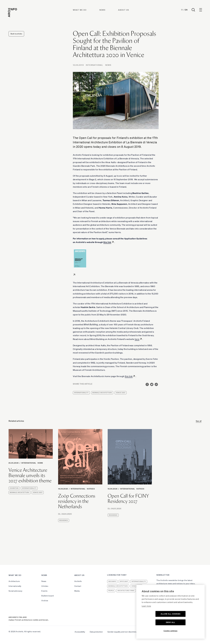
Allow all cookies (155, 622)
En (186, 10)
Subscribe (162, 591)
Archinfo (78, 581)
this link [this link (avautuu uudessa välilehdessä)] (107, 242)
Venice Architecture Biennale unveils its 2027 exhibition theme (30, 475)
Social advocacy (15, 591)
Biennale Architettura (102, 393)
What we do (80, 10)
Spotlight (124, 581)
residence (64, 520)
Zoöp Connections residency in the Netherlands (77, 501)
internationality (81, 393)
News (103, 10)
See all (199, 421)
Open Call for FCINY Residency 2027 (128, 499)
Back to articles (16, 34)
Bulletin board (47, 596)
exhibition (14, 488)
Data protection (96, 632)
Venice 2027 (38, 492)
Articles (45, 586)
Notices (91, 489)
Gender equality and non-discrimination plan (126, 632)
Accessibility (80, 632)
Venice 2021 (121, 393)
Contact (78, 586)
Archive (45, 601)
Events (44, 591)
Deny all (186, 622)
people (111, 591)
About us (124, 10)
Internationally (15, 586)
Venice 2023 (136, 586)
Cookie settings (170, 631)
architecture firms (126, 591)
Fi (182, 10)
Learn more (146, 615)
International (94, 65)
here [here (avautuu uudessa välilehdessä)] (137, 339)
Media (77, 591)
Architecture (14, 581)
